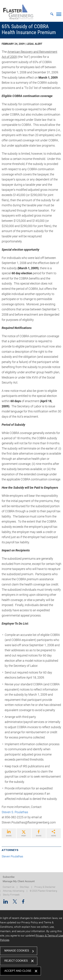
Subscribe (9, 877)
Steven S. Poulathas (15, 812)
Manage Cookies (17, 951)
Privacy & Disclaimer (45, 887)
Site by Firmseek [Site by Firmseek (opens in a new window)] (11, 895)
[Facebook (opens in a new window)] (23, 902)
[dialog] (32, 945)
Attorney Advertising (14, 891)
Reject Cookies (16, 961)
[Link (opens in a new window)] (9, 833)
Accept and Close (18, 971)
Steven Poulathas (14, 856)
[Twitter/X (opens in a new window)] (15, 902)
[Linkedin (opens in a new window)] (6, 902)
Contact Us (8, 887)
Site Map (24, 887)
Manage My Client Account (19, 881)
